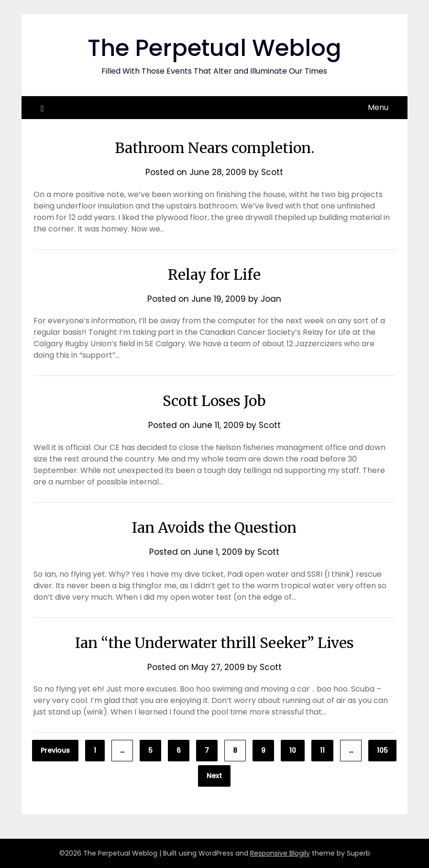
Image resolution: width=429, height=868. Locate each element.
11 (322, 750)
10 (293, 750)
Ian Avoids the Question (214, 527)
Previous (55, 750)
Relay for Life (214, 275)
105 (382, 750)
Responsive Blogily (280, 853)
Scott (272, 172)
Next (214, 776)
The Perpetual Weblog (214, 48)
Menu (378, 107)
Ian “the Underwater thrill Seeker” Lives (214, 643)
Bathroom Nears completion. (214, 148)
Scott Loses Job (214, 401)
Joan (271, 299)
